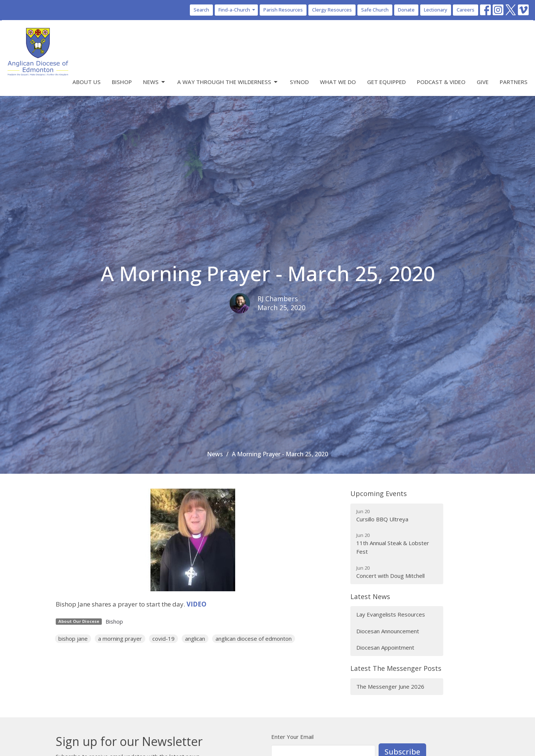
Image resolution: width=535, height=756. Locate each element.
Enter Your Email (292, 737)
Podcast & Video (441, 82)
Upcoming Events (379, 493)
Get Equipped (386, 82)
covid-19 (163, 638)
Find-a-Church (237, 10)
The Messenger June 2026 (390, 686)
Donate (406, 10)
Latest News (370, 596)
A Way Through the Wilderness (228, 82)
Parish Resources (283, 10)
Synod (299, 82)
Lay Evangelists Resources (391, 614)
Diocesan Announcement (388, 631)
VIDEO (197, 604)
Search (201, 10)
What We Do (338, 82)
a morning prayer (120, 638)
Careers (466, 10)
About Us (87, 82)
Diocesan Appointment (385, 647)
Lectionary (436, 10)
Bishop (122, 82)
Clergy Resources (332, 10)
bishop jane (73, 638)
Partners (514, 82)
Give (483, 82)
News (155, 82)
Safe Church (375, 10)
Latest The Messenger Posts (396, 668)
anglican (195, 638)
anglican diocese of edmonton (254, 638)
